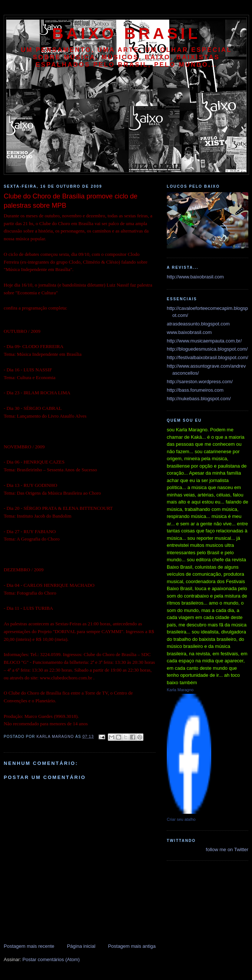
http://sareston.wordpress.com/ (200, 382)
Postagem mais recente (29, 946)
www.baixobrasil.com (189, 332)
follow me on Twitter (227, 849)
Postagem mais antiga (132, 946)
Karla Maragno (180, 690)
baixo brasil (126, 34)
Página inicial (81, 946)
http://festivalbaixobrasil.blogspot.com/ (208, 357)
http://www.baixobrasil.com (195, 277)
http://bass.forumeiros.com (195, 390)
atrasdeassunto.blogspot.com (198, 324)
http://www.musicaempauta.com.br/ (204, 341)
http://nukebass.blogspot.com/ (199, 399)
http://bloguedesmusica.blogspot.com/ (207, 349)
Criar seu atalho (181, 819)
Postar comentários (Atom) (51, 959)
